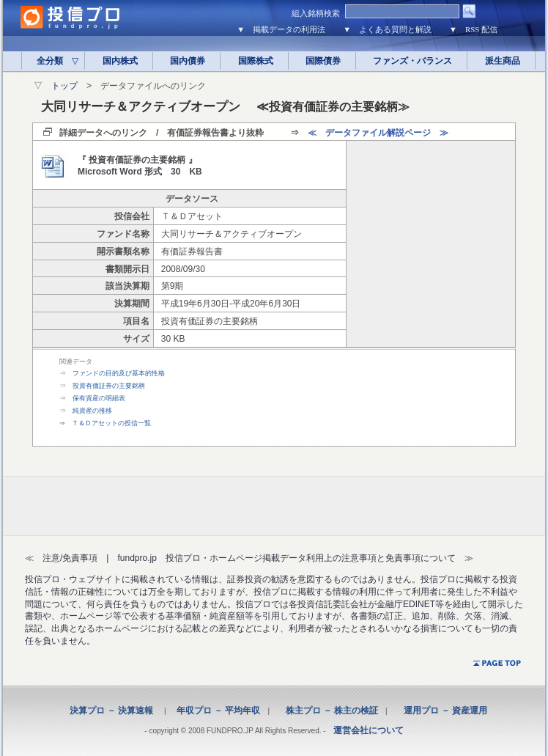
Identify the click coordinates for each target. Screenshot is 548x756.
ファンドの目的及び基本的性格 (119, 373)
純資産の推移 (92, 411)
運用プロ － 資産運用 (441, 711)
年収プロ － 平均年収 (214, 711)
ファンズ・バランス (412, 61)
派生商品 (503, 61)
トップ (64, 86)
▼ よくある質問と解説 (387, 29)
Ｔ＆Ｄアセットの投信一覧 (111, 423)
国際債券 (323, 61)
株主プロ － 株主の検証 (327, 711)
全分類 (53, 61)
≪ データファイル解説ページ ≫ (378, 133)
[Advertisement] (431, 243)
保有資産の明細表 (99, 398)
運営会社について (369, 730)
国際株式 (256, 61)
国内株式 (120, 61)
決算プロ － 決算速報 (111, 711)
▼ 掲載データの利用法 (281, 29)
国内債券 (188, 61)
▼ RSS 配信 (473, 29)
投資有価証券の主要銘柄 (109, 386)
